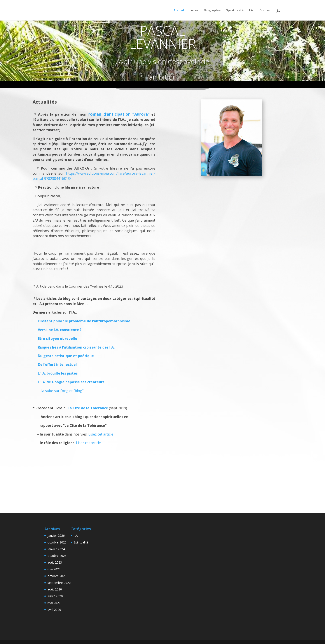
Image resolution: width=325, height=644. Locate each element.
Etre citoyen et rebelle (55, 338)
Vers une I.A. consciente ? (58, 330)
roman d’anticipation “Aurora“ (119, 114)
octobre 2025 (57, 542)
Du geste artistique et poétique (66, 356)
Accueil (179, 10)
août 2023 (55, 562)
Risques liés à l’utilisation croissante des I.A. (76, 347)
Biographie (212, 10)
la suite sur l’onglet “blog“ (62, 391)
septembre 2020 (59, 583)
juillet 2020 (55, 596)
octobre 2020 (57, 576)
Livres (194, 10)
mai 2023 (54, 569)
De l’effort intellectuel (57, 365)
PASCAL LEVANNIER (163, 37)
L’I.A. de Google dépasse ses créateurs (71, 382)
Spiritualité (235, 10)
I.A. (251, 10)
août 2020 (55, 589)
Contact (266, 10)
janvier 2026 (56, 536)
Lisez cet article (101, 434)
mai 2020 (54, 603)
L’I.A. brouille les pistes (58, 373)
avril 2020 (54, 610)
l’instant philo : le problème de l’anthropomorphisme (82, 321)
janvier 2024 (56, 549)
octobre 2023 (57, 556)
